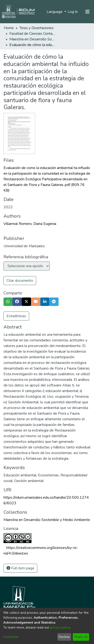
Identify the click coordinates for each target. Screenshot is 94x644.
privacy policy (60, 627)
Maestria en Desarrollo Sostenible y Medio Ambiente (33, 39)
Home (9, 28)
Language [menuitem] (55, 12)
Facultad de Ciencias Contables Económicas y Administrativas (33, 34)
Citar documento (20, 281)
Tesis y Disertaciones (37, 28)
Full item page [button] (20, 568)
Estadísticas (16, 316)
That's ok (81, 637)
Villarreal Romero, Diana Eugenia (30, 224)
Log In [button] (73, 12)
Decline (64, 637)
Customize (11, 637)
